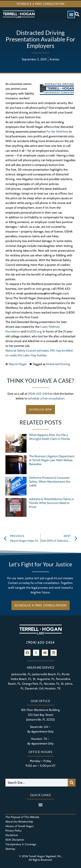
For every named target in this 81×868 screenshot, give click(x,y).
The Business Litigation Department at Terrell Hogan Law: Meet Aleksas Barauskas (52, 460)
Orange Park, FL (32, 684)
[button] (71, 14)
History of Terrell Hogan (20, 826)
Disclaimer (12, 835)
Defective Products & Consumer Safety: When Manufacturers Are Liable (50, 482)
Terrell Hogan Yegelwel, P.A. (45, 856)
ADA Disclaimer (15, 840)
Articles (54, 59)
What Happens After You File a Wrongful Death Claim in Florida (49, 437)
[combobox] (37, 783)
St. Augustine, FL (44, 679)
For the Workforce (57, 131)
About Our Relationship (19, 822)
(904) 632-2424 (38, 394)
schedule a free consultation (46, 398)
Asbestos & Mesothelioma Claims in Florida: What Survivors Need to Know (51, 503)
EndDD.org (34, 331)
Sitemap (10, 849)
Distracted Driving (58, 364)
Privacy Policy (14, 831)
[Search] (72, 783)
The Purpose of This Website (22, 817)
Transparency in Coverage (21, 844)
